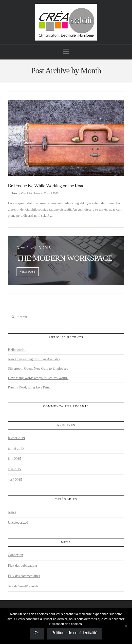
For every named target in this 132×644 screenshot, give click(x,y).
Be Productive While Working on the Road (46, 186)
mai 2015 (14, 469)
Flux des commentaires (24, 576)
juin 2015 (14, 459)
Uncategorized (18, 523)
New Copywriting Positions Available (34, 359)
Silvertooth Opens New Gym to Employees (38, 369)
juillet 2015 (16, 448)
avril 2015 (15, 480)
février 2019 (16, 438)
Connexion (15, 555)
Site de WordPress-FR (23, 586)
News (14, 193)
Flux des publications (23, 566)
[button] (66, 52)
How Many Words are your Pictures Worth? (38, 378)
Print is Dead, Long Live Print (29, 387)
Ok (37, 633)
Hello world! (17, 350)
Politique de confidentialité (75, 633)
